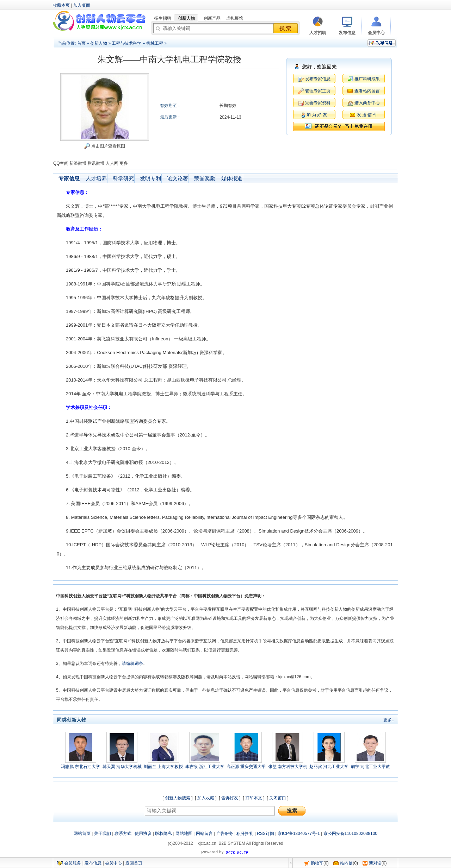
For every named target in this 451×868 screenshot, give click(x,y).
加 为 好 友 (317, 115)
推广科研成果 (367, 79)
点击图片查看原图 (104, 146)
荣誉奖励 (205, 178)
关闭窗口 (278, 798)
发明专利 (150, 178)
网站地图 (184, 834)
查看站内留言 (367, 91)
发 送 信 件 (367, 115)
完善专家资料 (318, 103)
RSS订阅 (265, 834)
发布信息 (93, 863)
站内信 (346, 863)
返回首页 (134, 863)
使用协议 (143, 834)
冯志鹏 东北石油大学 (81, 767)
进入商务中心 (367, 103)
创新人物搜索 (178, 798)
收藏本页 (61, 5)
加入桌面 (82, 5)
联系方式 (123, 834)
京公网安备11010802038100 (350, 834)
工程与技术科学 (126, 43)
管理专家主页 (318, 91)
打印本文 (254, 798)
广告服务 (225, 834)
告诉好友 (230, 798)
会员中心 (113, 863)
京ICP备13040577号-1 (299, 834)
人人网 (112, 163)
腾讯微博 (96, 163)
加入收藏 (206, 798)
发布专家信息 (318, 79)
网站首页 (82, 834)
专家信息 (69, 178)
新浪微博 (78, 163)
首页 (81, 43)
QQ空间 (61, 163)
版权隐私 (163, 834)
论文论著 (178, 178)
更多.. (389, 720)
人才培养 (96, 178)
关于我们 (103, 834)
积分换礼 (245, 834)
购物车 (317, 863)
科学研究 (123, 178)
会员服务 (73, 863)
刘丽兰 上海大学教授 (163, 767)
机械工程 (155, 43)
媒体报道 (232, 178)
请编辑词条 (132, 663)
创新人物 (99, 43)
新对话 (375, 863)
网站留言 (204, 834)
